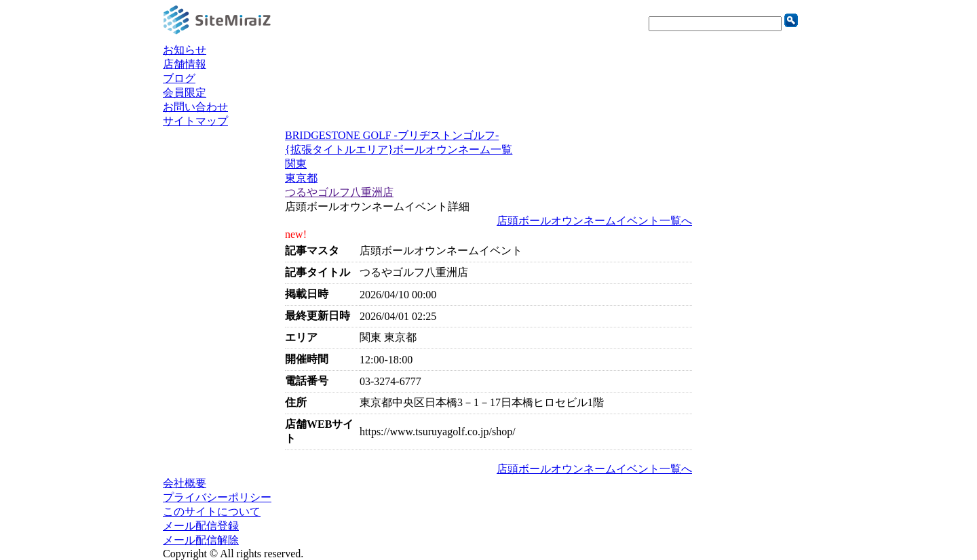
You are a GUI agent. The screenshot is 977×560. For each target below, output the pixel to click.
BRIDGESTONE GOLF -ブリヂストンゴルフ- (392, 135)
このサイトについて (212, 512)
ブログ (179, 78)
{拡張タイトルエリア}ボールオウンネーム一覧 (399, 149)
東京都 (301, 178)
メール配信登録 (201, 526)
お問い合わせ (195, 107)
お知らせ (185, 50)
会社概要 (185, 483)
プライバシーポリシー (217, 497)
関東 (296, 164)
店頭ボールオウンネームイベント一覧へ (594, 221)
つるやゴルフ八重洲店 (339, 192)
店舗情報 (185, 64)
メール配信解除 (201, 540)
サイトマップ (195, 121)
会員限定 (185, 93)
